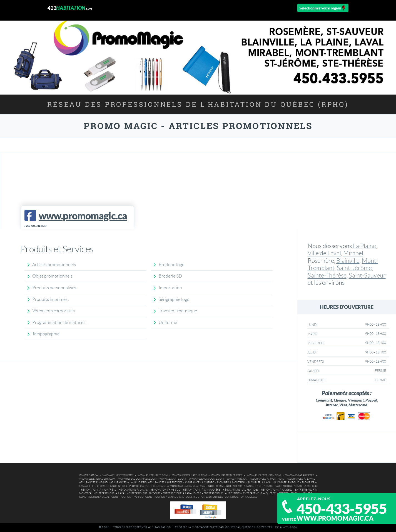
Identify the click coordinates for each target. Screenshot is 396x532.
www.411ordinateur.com (190, 475)
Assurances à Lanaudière (128, 482)
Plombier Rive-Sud (287, 482)
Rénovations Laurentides (241, 490)
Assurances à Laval (301, 479)
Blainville (348, 261)
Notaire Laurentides (278, 486)
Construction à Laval (94, 497)
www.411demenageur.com (97, 479)
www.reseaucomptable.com (137, 479)
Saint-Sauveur (367, 275)
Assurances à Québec (199, 482)
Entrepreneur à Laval (110, 493)
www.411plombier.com (227, 475)
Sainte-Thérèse (327, 275)
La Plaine (364, 246)
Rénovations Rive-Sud (165, 490)
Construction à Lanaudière (165, 497)
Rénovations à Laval (133, 490)
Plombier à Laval (260, 482)
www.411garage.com (300, 475)
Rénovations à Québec (277, 490)
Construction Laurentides (204, 497)
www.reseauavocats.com (206, 479)
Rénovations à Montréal (99, 490)
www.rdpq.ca (89, 475)
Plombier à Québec (142, 486)
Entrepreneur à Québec (259, 493)
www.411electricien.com (264, 475)
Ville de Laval (324, 253)
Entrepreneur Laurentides (222, 493)
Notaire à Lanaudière (247, 486)
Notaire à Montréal (170, 486)
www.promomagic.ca (335, 518)
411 (70, 8)
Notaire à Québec (305, 486)
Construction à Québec (241, 497)
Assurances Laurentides (165, 482)
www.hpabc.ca (237, 479)
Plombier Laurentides (112, 486)
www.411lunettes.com (118, 475)
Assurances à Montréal (267, 479)
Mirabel (353, 253)
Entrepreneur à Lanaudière (182, 493)
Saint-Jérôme (354, 268)
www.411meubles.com (153, 475)
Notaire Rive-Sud (219, 486)
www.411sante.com (173, 479)
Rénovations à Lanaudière (202, 490)
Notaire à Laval (196, 486)
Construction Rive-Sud (127, 497)
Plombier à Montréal (231, 482)
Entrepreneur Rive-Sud (144, 493)
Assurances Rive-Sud (94, 482)
